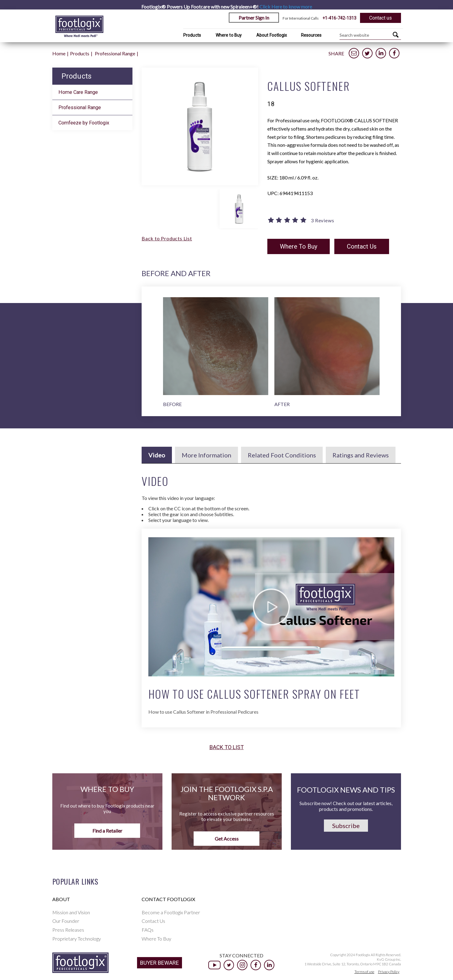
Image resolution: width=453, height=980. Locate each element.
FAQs (148, 930)
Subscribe (346, 826)
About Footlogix (272, 35)
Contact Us (362, 246)
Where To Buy (299, 246)
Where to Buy (229, 35)
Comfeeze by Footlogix (84, 123)
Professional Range (115, 53)
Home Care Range (78, 92)
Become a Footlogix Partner (171, 912)
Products (192, 35)
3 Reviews (322, 220)
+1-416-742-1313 (339, 18)
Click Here (286, 7)
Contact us (381, 18)
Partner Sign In (254, 18)
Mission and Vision (71, 912)
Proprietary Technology (77, 939)
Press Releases (68, 930)
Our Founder (66, 921)
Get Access (227, 839)
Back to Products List (167, 238)
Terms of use (364, 972)
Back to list (227, 747)
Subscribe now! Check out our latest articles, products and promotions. (346, 806)
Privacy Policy (389, 972)
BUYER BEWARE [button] (160, 963)
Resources (311, 35)
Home (59, 53)
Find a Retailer (107, 831)
